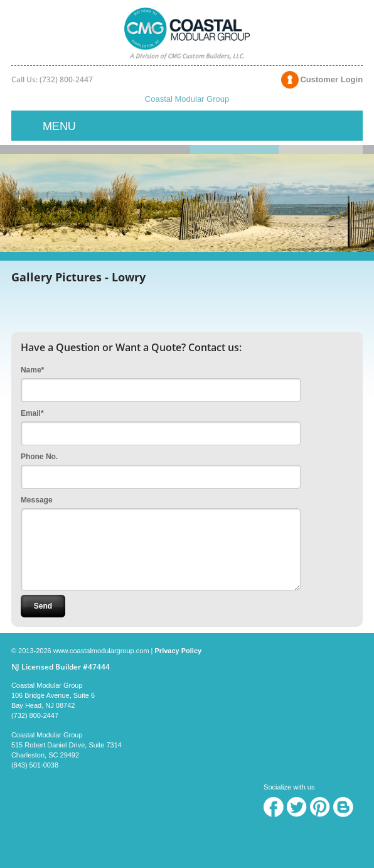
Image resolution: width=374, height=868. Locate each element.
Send (43, 606)
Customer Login (331, 79)
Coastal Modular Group (187, 99)
